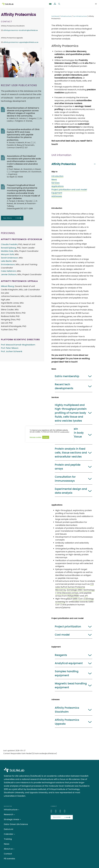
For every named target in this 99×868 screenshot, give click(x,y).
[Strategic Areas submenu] (20, 819)
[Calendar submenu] (14, 834)
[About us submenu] (14, 849)
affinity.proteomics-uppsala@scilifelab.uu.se (21, 42)
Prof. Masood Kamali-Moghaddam (18, 345)
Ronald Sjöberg (8, 248)
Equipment (57, 193)
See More (8, 218)
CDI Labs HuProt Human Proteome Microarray (74, 587)
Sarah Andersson (9, 258)
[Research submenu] (14, 814)
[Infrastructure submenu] (19, 810)
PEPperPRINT (73, 596)
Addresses (57, 196)
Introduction (57, 176)
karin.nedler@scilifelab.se (45, 753)
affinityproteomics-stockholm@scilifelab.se (20, 30)
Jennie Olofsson (9, 274)
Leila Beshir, (7, 261)
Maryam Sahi (7, 254)
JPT (86, 596)
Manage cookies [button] (35, 437)
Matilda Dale (7, 251)
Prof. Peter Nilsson (10, 348)
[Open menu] (96, 4)
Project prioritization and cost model (69, 190)
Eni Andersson (8, 264)
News (54, 180)
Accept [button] (46, 437)
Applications (58, 186)
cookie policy (65, 432)
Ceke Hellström (9, 271)
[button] (74, 164)
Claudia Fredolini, (9, 244)
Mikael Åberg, (8, 286)
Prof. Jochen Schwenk (12, 351)
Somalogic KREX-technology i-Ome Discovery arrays (75, 591)
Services (55, 183)
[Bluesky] (57, 811)
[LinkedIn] (52, 811)
